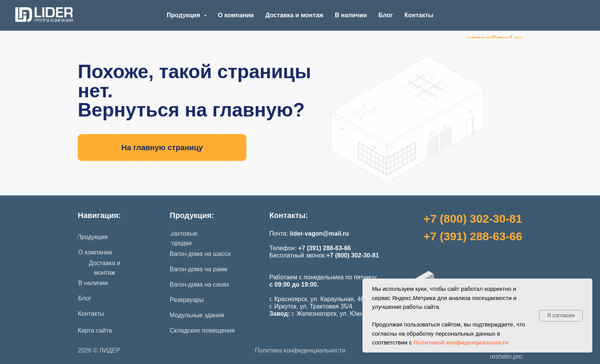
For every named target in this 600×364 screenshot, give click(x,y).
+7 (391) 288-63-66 (473, 236)
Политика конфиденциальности (300, 350)
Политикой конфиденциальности (461, 342)
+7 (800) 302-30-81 (473, 219)
